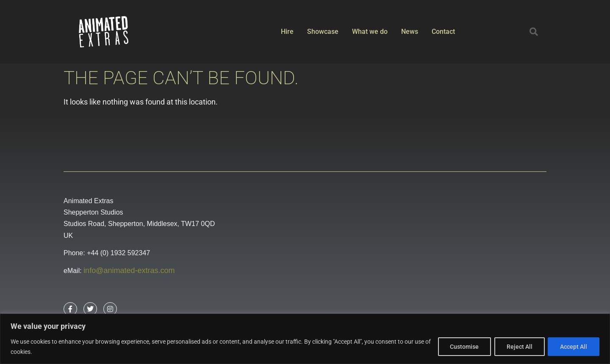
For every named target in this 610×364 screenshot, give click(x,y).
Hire (287, 32)
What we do (370, 32)
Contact (443, 32)
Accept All (574, 347)
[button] (534, 32)
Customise (464, 347)
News (410, 32)
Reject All (519, 347)
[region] (305, 339)
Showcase (323, 32)
